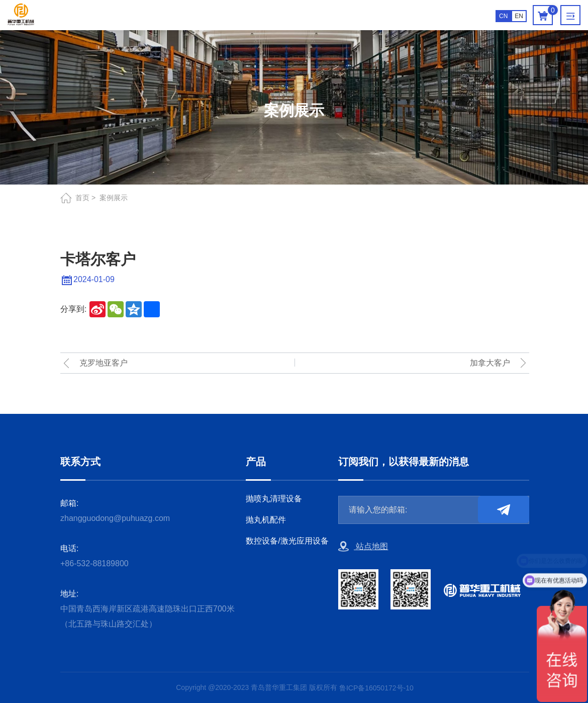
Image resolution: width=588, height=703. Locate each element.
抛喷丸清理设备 (274, 499)
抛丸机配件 (266, 520)
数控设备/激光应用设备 (287, 541)
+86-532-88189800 (94, 563)
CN (503, 16)
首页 (82, 198)
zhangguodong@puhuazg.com (115, 518)
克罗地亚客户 (104, 363)
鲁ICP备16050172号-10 (376, 688)
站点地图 (363, 547)
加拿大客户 (490, 363)
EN (519, 16)
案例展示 (114, 198)
